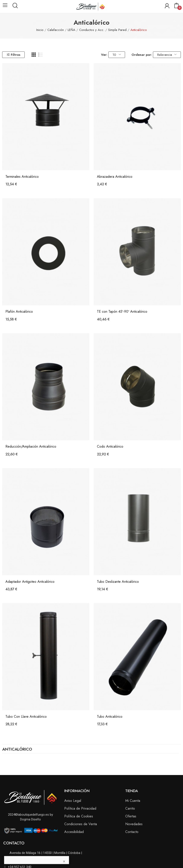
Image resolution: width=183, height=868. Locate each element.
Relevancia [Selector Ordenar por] (167, 55)
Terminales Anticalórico (22, 177)
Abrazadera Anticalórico (115, 177)
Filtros (13, 55)
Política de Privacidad (80, 808)
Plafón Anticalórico (19, 312)
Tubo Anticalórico (110, 717)
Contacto (132, 832)
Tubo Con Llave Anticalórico (26, 717)
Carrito (130, 808)
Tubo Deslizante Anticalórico (118, 582)
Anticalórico (17, 750)
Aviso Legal (73, 801)
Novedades (134, 824)
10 (117, 55)
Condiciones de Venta (81, 824)
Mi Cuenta (133, 801)
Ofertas (131, 816)
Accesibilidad (74, 832)
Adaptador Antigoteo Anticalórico (30, 582)
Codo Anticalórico (110, 447)
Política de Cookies (79, 816)
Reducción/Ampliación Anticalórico (31, 447)
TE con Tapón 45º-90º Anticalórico (122, 312)
